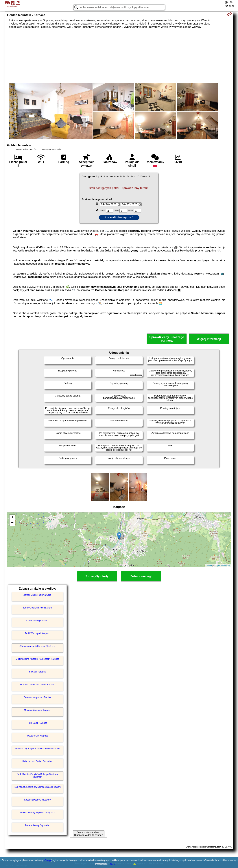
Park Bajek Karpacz (37, 723)
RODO (112, 864)
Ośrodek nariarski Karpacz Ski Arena (37, 646)
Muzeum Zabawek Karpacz (37, 710)
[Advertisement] (119, 56)
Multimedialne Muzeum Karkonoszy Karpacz (37, 659)
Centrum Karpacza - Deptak (37, 697)
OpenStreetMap (223, 565)
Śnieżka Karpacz (37, 672)
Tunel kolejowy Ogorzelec (37, 825)
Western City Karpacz (37, 736)
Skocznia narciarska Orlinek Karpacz (37, 685)
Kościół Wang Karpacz (37, 621)
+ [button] (12, 517)
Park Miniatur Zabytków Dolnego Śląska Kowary (37, 787)
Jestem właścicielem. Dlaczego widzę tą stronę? (88, 834)
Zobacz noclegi (141, 576)
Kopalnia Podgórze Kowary (37, 800)
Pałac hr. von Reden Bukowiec (37, 761)
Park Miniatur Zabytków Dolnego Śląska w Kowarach (37, 775)
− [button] (12, 523)
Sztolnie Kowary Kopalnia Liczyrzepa (37, 813)
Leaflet (209, 565)
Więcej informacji (209, 339)
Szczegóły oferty (97, 576)
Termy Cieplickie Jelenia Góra (37, 608)
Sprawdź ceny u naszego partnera (167, 339)
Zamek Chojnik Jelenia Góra (37, 595)
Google (48, 860)
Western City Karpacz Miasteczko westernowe (37, 749)
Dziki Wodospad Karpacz (37, 633)
